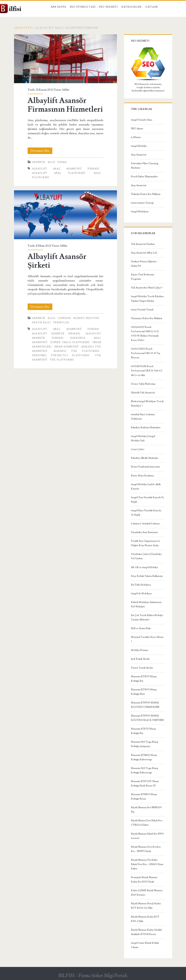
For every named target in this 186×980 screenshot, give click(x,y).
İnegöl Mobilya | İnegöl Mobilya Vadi (143, 438)
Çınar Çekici (138, 449)
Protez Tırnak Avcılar (142, 668)
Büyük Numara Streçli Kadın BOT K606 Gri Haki (146, 906)
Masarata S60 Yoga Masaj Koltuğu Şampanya (144, 744)
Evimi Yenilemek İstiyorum (145, 467)
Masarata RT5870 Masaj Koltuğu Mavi (144, 692)
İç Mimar (136, 137)
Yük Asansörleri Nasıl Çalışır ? (147, 288)
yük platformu (62, 360)
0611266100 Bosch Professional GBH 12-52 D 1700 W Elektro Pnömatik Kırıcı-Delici (145, 334)
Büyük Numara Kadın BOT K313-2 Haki (145, 919)
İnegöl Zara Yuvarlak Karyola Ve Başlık (147, 500)
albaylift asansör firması (56, 334)
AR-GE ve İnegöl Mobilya (144, 567)
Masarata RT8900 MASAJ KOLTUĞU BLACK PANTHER (147, 718)
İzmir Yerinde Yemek (142, 310)
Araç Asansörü (139, 155)
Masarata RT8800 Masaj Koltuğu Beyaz (144, 797)
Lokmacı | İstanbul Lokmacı (145, 524)
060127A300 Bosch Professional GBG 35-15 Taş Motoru (146, 353)
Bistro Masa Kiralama (142, 476)
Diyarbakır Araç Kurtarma (144, 532)
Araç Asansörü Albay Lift (144, 253)
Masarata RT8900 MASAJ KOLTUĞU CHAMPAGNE (145, 705)
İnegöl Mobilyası (140, 212)
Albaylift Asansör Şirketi (65, 215)
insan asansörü (66, 347)
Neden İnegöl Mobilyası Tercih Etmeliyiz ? (147, 404)
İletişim (152, 7)
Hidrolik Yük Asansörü (143, 393)
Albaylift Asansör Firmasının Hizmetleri (65, 59)
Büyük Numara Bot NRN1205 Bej (146, 810)
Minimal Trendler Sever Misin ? (147, 639)
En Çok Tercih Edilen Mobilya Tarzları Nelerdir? (147, 617)
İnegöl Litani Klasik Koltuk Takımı (145, 945)
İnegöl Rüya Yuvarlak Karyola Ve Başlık (146, 513)
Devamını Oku (41, 151)
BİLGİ (52, 162)
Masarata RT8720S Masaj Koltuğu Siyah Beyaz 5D (145, 783)
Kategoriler (132, 7)
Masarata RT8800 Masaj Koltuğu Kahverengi (144, 757)
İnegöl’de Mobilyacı (141, 594)
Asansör (39, 162)
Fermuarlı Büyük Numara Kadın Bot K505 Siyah (144, 880)
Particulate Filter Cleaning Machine (145, 166)
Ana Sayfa (58, 7)
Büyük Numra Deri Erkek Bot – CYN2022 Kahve (147, 823)
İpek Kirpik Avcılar (140, 659)
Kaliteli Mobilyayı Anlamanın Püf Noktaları (146, 604)
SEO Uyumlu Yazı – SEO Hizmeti (94, 7)
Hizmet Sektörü (86, 318)
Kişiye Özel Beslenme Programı (143, 277)
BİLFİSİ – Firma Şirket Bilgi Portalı (93, 976)
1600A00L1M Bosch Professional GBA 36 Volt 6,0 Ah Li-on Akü (147, 371)
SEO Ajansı (137, 129)
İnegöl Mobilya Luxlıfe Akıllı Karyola (146, 487)
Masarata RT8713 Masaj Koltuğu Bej (143, 731)
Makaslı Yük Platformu (76, 351)
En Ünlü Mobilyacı (141, 585)
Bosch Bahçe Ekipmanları (144, 177)
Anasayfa (23, 28)
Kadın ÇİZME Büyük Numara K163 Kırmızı (147, 893)
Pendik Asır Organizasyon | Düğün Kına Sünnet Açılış (145, 543)
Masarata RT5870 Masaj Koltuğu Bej (144, 679)
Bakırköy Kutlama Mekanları (146, 428)
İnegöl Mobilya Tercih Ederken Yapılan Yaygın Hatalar (147, 299)
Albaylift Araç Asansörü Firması (66, 169)
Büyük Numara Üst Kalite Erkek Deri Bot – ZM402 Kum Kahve (147, 864)
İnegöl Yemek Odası (142, 120)
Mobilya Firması (140, 650)
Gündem (64, 318)
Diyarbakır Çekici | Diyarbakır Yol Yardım (146, 556)
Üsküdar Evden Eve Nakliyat (146, 194)
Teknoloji (61, 323)
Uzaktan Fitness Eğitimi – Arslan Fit (144, 264)
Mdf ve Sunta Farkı (141, 628)
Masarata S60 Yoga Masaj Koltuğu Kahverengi (144, 770)
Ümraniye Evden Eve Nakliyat (147, 318)
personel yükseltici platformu (61, 355)
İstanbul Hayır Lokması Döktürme (143, 417)
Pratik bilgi (41, 323)
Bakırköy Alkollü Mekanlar (145, 458)
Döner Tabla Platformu (70, 342)
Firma (62, 162)
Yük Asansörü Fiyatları (143, 244)
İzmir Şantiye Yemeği (142, 203)
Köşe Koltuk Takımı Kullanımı (147, 576)
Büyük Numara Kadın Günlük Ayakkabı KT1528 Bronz (146, 932)
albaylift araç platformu (59, 173)
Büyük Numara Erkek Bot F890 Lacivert (147, 836)
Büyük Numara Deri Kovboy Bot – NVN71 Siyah (146, 849)
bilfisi (66, 90)
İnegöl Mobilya (139, 146)
